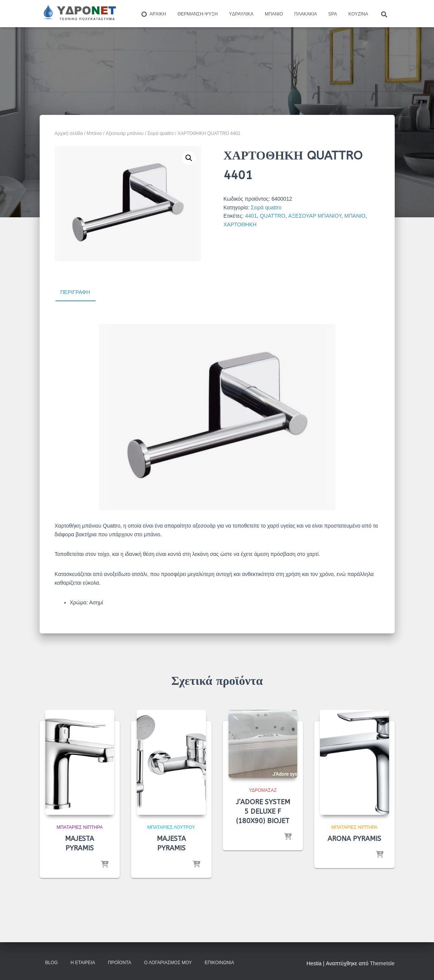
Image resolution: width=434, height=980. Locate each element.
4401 (251, 216)
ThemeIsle (382, 963)
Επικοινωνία (219, 963)
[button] (189, 158)
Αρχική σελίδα (69, 133)
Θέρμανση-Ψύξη (198, 14)
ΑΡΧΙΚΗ (153, 14)
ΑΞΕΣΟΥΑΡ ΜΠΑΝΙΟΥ (315, 216)
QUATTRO (273, 216)
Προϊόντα (120, 963)
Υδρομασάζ (263, 790)
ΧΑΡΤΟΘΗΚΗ (240, 224)
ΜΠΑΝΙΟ (355, 216)
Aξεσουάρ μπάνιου (125, 133)
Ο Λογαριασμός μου (168, 963)
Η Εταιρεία (83, 963)
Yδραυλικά (241, 14)
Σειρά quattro (161, 133)
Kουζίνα (358, 14)
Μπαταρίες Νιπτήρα (80, 827)
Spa (333, 14)
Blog (52, 963)
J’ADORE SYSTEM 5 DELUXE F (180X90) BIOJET (263, 811)
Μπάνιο (274, 14)
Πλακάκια (306, 14)
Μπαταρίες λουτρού (171, 827)
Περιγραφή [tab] (75, 292)
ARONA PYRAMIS (354, 839)
